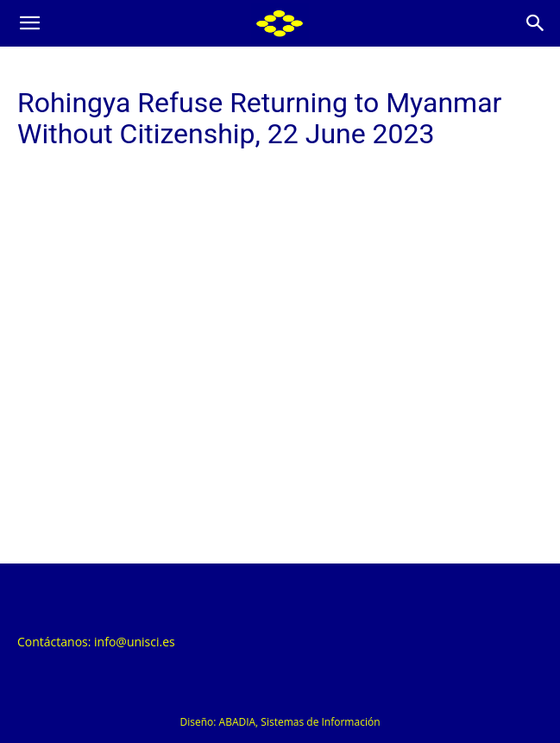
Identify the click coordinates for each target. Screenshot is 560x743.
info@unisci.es (135, 642)
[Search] (536, 23)
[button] (29, 23)
